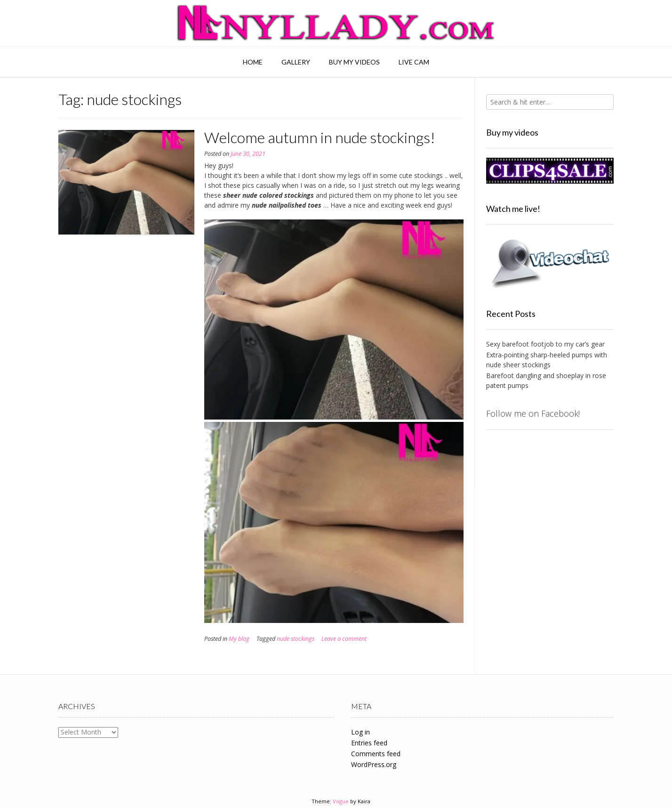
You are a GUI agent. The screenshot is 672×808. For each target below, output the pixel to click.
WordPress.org (374, 764)
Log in (360, 732)
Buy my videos (354, 62)
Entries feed (369, 743)
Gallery (296, 62)
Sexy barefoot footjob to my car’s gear (545, 344)
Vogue (341, 801)
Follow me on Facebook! (533, 413)
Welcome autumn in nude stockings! (320, 137)
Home (253, 62)
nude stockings (296, 639)
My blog (239, 639)
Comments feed (376, 754)
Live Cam (414, 62)
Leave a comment (344, 639)
